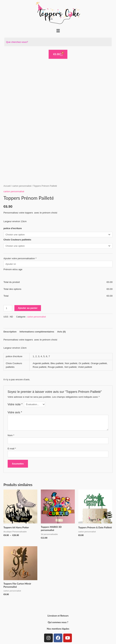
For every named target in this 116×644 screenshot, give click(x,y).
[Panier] (58, 54)
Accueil (7, 186)
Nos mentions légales (58, 629)
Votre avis (15, 412)
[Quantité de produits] (8, 308)
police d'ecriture (13, 228)
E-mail (12, 449)
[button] (58, 31)
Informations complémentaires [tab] (37, 332)
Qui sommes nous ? (58, 622)
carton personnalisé (22, 186)
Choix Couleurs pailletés (17, 240)
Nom (11, 435)
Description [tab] (10, 332)
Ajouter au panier (28, 308)
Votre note (15, 404)
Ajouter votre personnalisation (20, 258)
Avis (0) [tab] (61, 332)
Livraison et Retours (58, 616)
